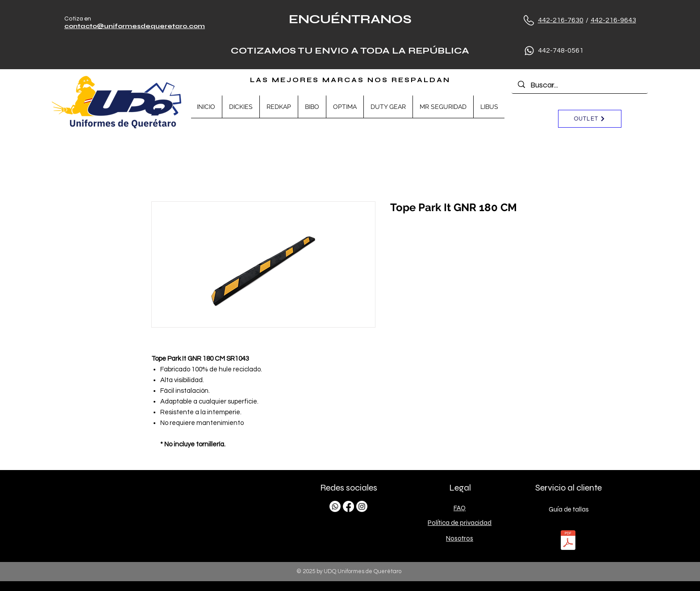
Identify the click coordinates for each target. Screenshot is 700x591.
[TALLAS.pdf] (568, 541)
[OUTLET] (590, 119)
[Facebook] (348, 506)
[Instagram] (362, 506)
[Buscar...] (580, 85)
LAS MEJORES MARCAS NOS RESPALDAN (350, 80)
